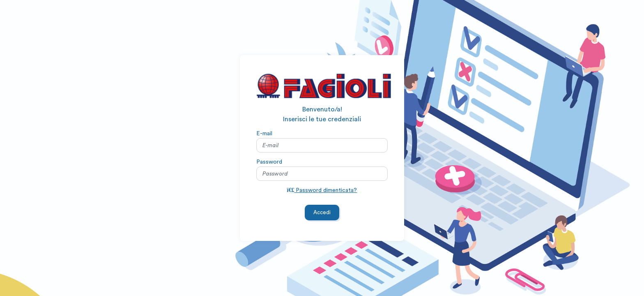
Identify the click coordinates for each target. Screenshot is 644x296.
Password (269, 162)
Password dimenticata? (322, 190)
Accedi (322, 212)
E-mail (264, 133)
